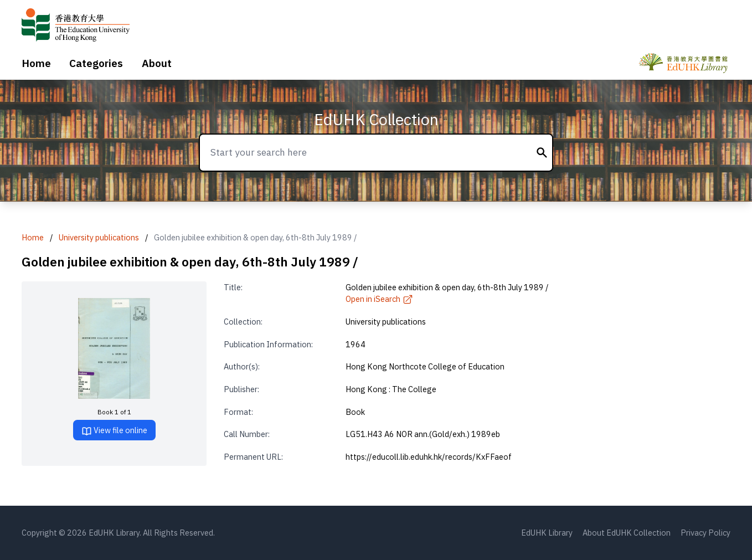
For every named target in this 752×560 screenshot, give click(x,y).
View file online (114, 431)
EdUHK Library (547, 533)
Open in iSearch (379, 299)
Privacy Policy (705, 533)
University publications (99, 237)
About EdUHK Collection (627, 533)
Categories (96, 63)
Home (36, 63)
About (157, 63)
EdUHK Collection (376, 119)
